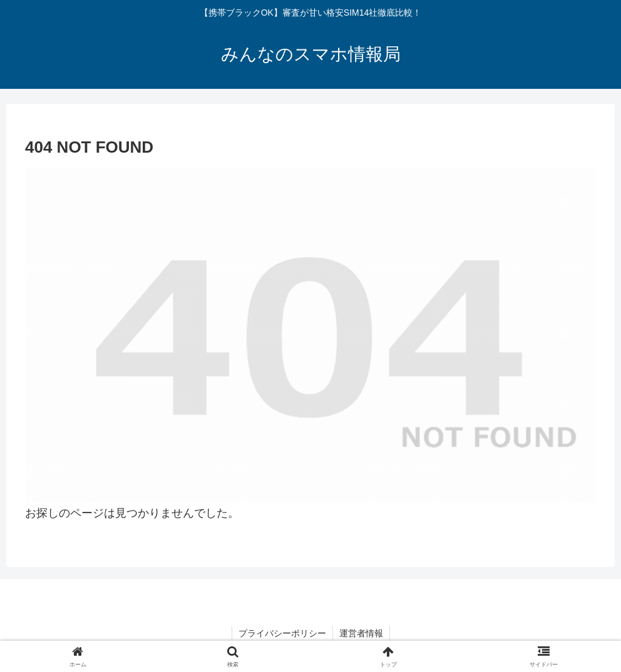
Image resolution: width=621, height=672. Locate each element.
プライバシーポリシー (282, 633)
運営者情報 (361, 633)
